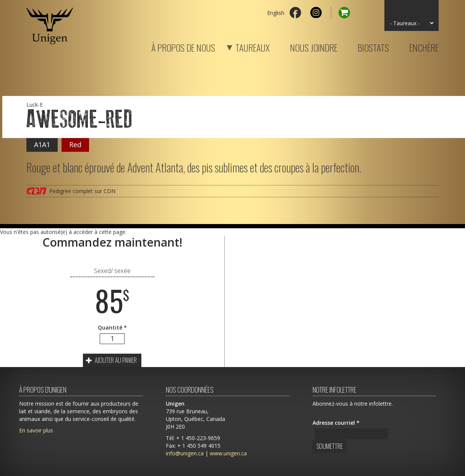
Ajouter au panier (111, 360)
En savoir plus (36, 430)
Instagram (316, 13)
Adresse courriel (336, 423)
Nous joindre (314, 46)
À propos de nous (183, 46)
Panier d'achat (340, 13)
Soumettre (330, 446)
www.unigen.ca (228, 453)
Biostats (373, 46)
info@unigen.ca (185, 453)
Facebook (295, 13)
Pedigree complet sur (82, 191)
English (276, 13)
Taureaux (243, 46)
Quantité (112, 327)
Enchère (424, 46)
